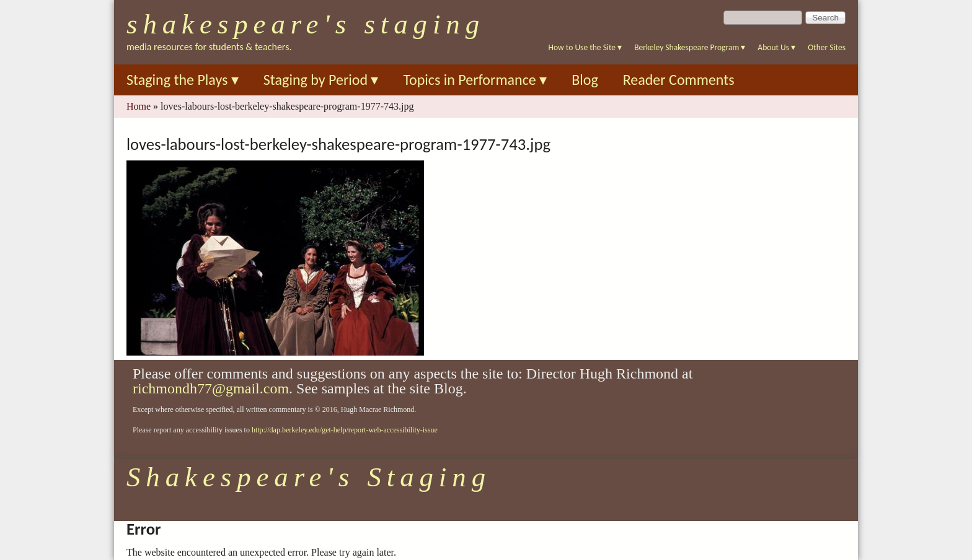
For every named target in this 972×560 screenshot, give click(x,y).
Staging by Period (321, 80)
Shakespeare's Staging (306, 24)
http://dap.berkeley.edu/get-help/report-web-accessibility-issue (345, 430)
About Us (776, 47)
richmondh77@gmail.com (211, 388)
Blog (585, 80)
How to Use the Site (585, 47)
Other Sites (827, 47)
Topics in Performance (475, 80)
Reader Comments (679, 80)
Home (139, 106)
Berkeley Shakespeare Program (690, 47)
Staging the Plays (183, 80)
